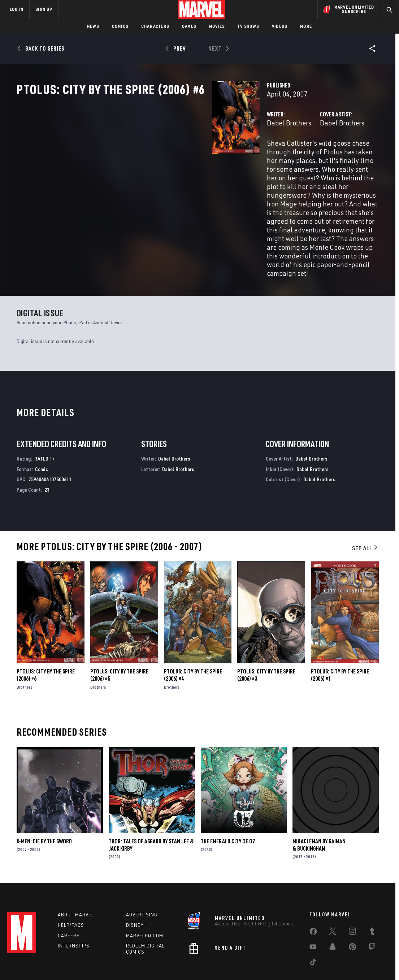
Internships (74, 915)
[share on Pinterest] (352, 917)
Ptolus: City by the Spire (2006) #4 (193, 640)
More (306, 26)
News (93, 26)
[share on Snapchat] (333, 917)
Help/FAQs (71, 894)
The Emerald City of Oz (228, 806)
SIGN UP (44, 9)
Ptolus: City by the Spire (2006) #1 (340, 640)
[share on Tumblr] (372, 902)
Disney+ (136, 894)
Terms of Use (30, 963)
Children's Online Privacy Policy (223, 963)
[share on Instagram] (352, 902)
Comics (120, 26)
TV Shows (248, 26)
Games (189, 26)
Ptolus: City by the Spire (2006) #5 (119, 640)
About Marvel (76, 883)
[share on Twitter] (333, 902)
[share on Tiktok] (313, 932)
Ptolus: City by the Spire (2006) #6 (46, 640)
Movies (217, 26)
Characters (155, 26)
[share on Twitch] (372, 917)
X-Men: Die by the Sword (44, 806)
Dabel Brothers (153, 155)
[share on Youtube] (313, 917)
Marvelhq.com (145, 904)
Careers (69, 904)
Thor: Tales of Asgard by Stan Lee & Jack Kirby (151, 810)
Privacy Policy (63, 963)
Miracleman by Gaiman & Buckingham (319, 810)
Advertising (142, 883)
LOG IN (17, 9)
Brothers (25, 652)
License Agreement (279, 963)
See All (365, 513)
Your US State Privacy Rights (111, 963)
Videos (279, 26)
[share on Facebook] (313, 902)
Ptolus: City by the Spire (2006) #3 (266, 640)
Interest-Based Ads (324, 963)
